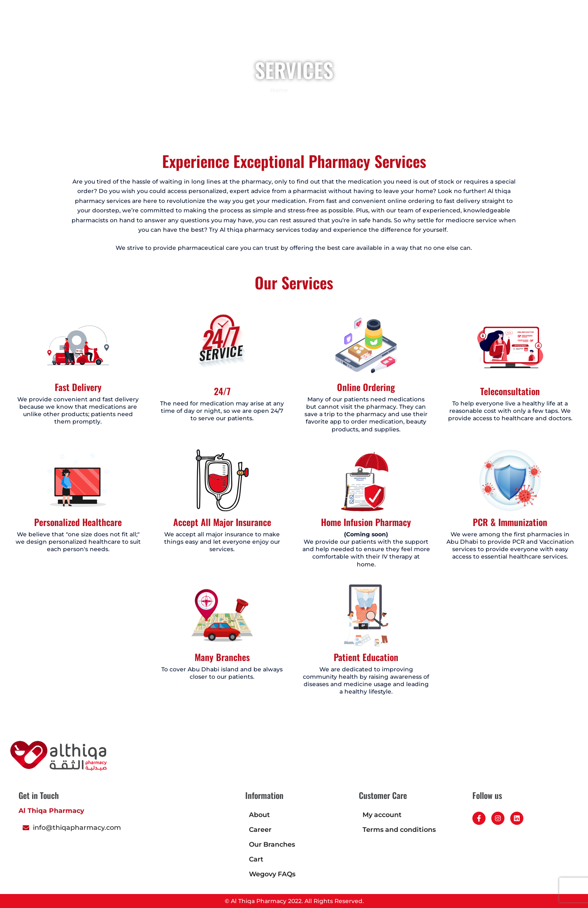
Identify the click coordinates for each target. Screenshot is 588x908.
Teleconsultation (510, 391)
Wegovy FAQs (272, 874)
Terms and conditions (399, 830)
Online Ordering (366, 387)
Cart (256, 859)
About (259, 815)
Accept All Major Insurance (222, 522)
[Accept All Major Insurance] (222, 480)
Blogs (361, 35)
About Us (396, 35)
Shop (254, 35)
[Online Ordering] (366, 345)
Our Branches (272, 844)
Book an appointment (308, 35)
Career (495, 35)
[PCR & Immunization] (510, 480)
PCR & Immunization (510, 522)
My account (382, 815)
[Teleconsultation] (510, 347)
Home (225, 35)
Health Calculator (447, 35)
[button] (567, 34)
